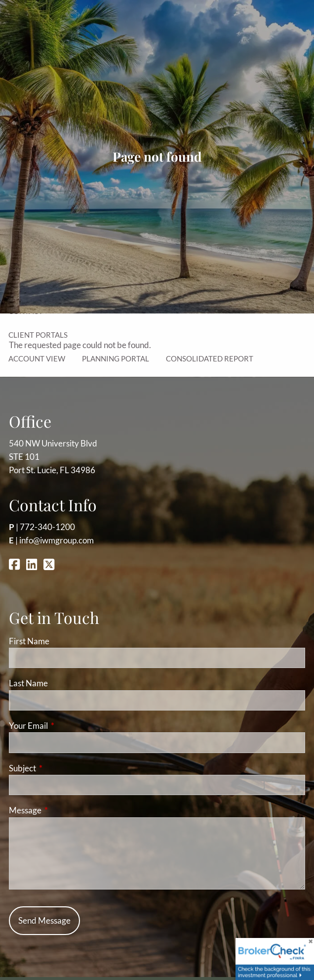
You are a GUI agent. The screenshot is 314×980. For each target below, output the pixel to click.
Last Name (28, 683)
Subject (61, 768)
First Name (29, 641)
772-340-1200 (47, 527)
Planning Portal (116, 358)
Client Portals (38, 335)
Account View (37, 358)
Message (63, 810)
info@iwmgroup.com (57, 540)
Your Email (67, 726)
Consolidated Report (210, 358)
